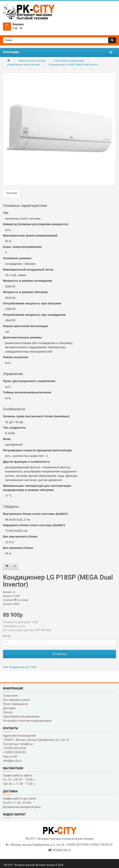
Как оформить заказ (16, 700)
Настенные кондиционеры (69, 61)
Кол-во (7, 636)
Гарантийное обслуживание (21, 716)
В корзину (59, 654)
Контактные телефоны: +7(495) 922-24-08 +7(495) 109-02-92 (18, 748)
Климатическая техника (32, 61)
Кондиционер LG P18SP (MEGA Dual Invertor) (73, 65)
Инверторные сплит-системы (24, 65)
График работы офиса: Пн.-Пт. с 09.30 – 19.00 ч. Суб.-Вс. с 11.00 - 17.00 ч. (19, 780)
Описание (12, 193)
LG (14, 592)
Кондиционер (17, 667)
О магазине (10, 696)
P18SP (33, 667)
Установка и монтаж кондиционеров (27, 721)
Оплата (8, 712)
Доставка (9, 708)
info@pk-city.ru (61, 850)
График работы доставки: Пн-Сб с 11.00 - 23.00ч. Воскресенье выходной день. (22, 803)
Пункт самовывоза (15, 704)
